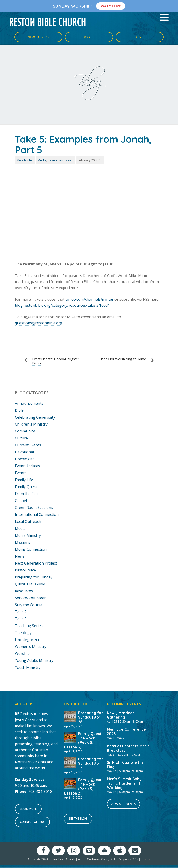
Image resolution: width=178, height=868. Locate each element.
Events (21, 473)
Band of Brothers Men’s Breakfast (128, 748)
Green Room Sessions (34, 508)
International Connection (37, 514)
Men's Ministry (28, 535)
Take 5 (69, 160)
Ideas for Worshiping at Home (123, 359)
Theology (23, 633)
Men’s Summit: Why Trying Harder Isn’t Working (124, 783)
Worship (22, 653)
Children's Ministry (31, 424)
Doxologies (25, 459)
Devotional (24, 452)
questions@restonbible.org (39, 323)
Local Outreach (28, 521)
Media (42, 160)
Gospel (21, 501)
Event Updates (27, 466)
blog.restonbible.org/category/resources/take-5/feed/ (62, 305)
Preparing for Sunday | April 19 (91, 763)
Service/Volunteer (30, 598)
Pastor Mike (25, 570)
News (20, 556)
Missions (23, 542)
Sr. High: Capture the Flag (125, 765)
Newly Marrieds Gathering (121, 715)
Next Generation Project (36, 563)
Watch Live (111, 6)
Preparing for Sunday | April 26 (91, 717)
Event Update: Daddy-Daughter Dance (56, 361)
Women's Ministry (31, 647)
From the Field (27, 494)
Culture (21, 438)
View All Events (123, 804)
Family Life (24, 480)
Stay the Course (29, 605)
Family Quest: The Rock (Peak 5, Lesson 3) (83, 740)
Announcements (29, 403)
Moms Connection (31, 549)
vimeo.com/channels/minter (89, 299)
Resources (55, 160)
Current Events (28, 445)
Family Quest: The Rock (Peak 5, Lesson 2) (83, 786)
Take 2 (21, 612)
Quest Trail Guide (30, 584)
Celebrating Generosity (35, 417)
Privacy (146, 859)
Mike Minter (25, 160)
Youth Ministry (28, 667)
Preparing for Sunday (34, 577)
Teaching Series (29, 626)
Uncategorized (28, 640)
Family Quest (26, 487)
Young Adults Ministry (34, 660)
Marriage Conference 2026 (126, 731)
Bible (19, 410)
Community (25, 431)
